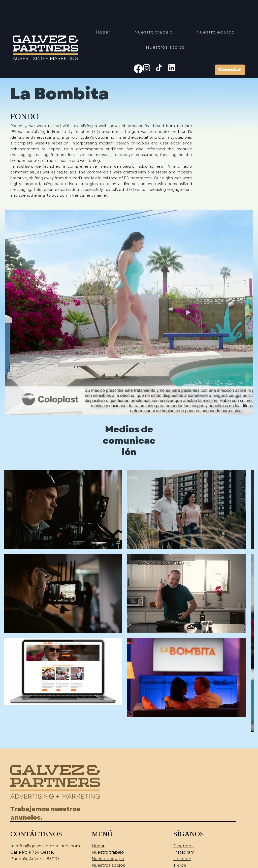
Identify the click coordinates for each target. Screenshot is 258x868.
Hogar (98, 846)
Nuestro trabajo (108, 852)
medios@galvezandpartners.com (45, 846)
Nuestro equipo (108, 859)
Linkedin (182, 859)
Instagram (184, 852)
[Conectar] (230, 70)
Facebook (184, 846)
